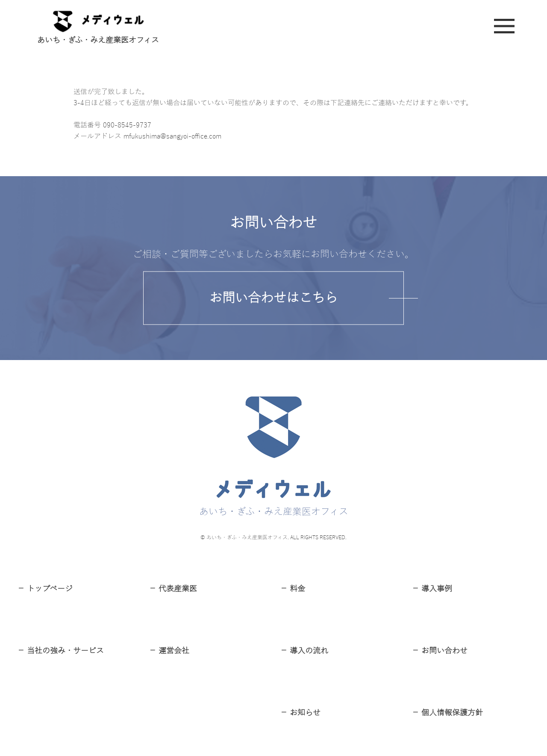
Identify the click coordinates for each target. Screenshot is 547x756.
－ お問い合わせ (440, 651)
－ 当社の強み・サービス (60, 651)
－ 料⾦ (293, 589)
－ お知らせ (300, 713)
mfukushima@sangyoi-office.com (172, 136)
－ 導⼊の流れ (304, 651)
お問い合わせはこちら (273, 298)
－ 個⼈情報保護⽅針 (447, 713)
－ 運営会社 (169, 651)
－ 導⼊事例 (432, 589)
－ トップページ (45, 589)
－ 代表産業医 (173, 589)
